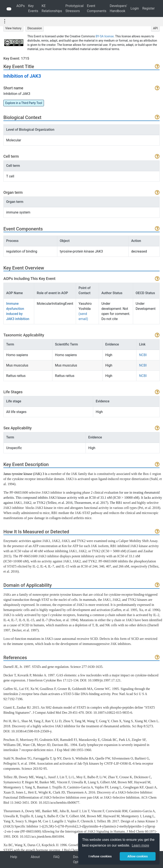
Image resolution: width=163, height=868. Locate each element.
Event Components (97, 8)
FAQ (56, 857)
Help (14, 857)
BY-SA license (105, 36)
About (35, 857)
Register (148, 8)
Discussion (35, 28)
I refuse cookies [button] (100, 856)
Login (135, 8)
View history (13, 28)
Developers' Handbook (118, 8)
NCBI (143, 355)
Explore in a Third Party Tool (24, 103)
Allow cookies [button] (138, 856)
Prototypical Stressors (74, 8)
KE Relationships (52, 8)
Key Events (33, 8)
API (155, 28)
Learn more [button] (141, 845)
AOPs (21, 6)
